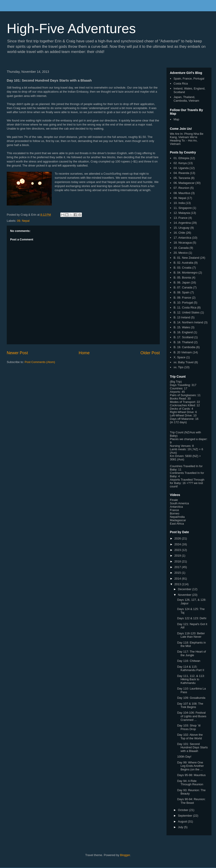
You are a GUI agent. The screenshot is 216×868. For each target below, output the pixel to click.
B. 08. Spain (181, 292)
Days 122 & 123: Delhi (192, 618)
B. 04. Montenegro (186, 273)
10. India (179, 203)
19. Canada (181, 248)
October (184, 810)
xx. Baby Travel (183, 362)
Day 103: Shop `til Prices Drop (189, 727)
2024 (178, 544)
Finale (174, 500)
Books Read (178, 399)
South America (179, 503)
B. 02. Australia (183, 263)
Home (84, 353)
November (185, 595)
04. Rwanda (181, 173)
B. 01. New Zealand (186, 258)
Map (176, 119)
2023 (178, 550)
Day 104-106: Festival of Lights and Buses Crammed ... (192, 716)
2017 (178, 567)
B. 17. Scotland (183, 337)
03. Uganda (181, 168)
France (174, 510)
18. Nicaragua (183, 243)
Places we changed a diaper (188, 439)
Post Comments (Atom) (40, 362)
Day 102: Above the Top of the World (190, 737)
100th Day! (184, 757)
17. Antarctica (182, 238)
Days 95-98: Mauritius (191, 775)
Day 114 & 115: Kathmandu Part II (191, 668)
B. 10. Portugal (183, 303)
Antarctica (176, 507)
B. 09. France (182, 298)
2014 (178, 579)
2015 (178, 573)
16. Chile (179, 233)
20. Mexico (181, 253)
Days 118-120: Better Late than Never (191, 635)
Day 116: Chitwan (189, 661)
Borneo (175, 513)
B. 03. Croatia (182, 268)
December (185, 589)
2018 (178, 561)
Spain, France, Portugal (189, 79)
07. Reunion (181, 188)
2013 (178, 584)
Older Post (150, 353)
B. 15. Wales (182, 327)
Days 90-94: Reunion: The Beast (191, 801)
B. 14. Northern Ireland (188, 322)
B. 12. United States (187, 312)
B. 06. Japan (182, 282)
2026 (178, 538)
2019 (178, 556)
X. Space (179, 357)
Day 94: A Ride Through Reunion (190, 783)
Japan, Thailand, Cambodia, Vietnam (186, 99)
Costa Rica (181, 83)
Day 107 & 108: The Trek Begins (190, 705)
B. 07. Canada (183, 287)
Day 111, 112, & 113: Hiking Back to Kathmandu (191, 679)
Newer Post (17, 353)
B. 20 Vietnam (183, 352)
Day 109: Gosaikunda (191, 698)
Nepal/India (177, 517)
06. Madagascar (184, 183)
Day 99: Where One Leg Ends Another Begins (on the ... (190, 766)
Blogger (125, 855)
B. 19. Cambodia (184, 347)
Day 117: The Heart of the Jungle (191, 653)
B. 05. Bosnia (182, 278)
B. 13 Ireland (182, 317)
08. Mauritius (182, 193)
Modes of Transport (182, 402)
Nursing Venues (180, 446)
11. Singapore (183, 208)
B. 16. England (183, 332)
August (183, 821)
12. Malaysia (182, 213)
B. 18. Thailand (183, 342)
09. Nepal (23, 221)
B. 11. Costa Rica (185, 307)
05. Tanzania (182, 178)
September (186, 816)
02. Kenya (180, 163)
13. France (180, 218)
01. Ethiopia (181, 158)
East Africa (177, 524)
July (181, 827)
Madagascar (178, 520)
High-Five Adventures (71, 29)
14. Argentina (182, 223)
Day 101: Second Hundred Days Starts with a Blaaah (192, 747)
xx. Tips (178, 367)
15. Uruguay (181, 228)
